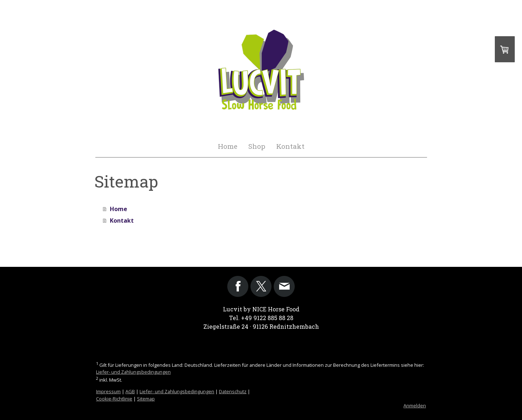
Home (228, 146)
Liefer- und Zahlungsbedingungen (133, 372)
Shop (257, 146)
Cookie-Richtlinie (114, 399)
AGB (130, 391)
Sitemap (146, 399)
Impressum (108, 391)
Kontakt (290, 146)
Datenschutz (233, 391)
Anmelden (415, 406)
